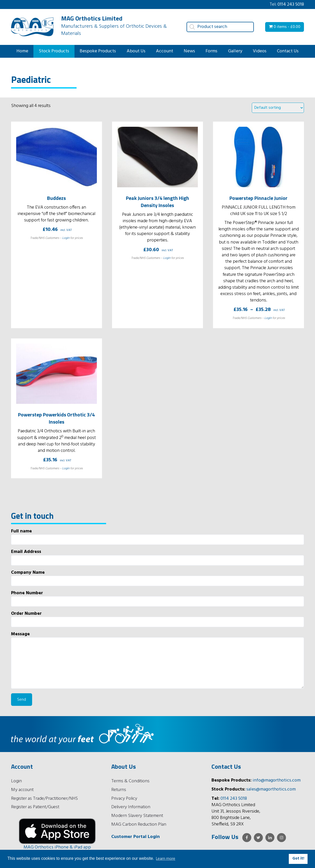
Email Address (157, 557)
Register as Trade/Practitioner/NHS (44, 799)
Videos (260, 51)
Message (157, 660)
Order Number (157, 619)
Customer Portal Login (136, 837)
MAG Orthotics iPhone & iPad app (57, 847)
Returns (119, 790)
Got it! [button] (298, 859)
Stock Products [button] (54, 51)
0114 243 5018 (291, 4)
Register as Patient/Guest (35, 807)
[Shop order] (278, 108)
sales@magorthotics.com (271, 789)
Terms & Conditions (130, 781)
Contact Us (288, 51)
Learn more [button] (166, 859)
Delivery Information (131, 807)
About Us (136, 51)
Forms (211, 51)
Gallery (235, 51)
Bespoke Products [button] (98, 51)
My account (22, 790)
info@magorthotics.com (277, 780)
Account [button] (165, 51)
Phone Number (157, 598)
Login (66, 238)
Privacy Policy (124, 799)
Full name (157, 536)
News (189, 51)
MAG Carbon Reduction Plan (139, 825)
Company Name (157, 578)
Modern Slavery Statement (137, 816)
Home (22, 51)
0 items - (285, 27)
